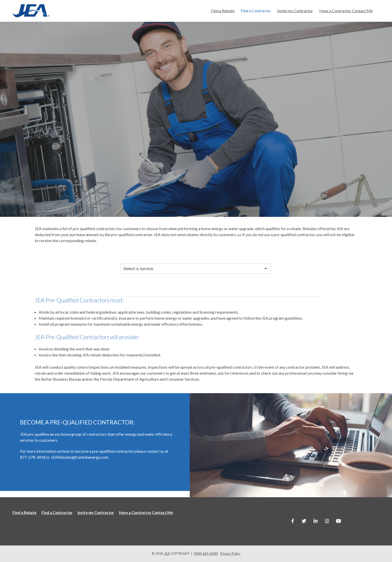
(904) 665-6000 (206, 553)
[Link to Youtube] (338, 521)
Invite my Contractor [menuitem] (295, 11)
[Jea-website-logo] (31, 11)
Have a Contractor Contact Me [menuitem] (346, 11)
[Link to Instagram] (327, 521)
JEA (167, 553)
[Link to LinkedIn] (315, 521)
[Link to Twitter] (304, 521)
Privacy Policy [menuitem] (230, 553)
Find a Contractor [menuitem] (256, 11)
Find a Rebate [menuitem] (223, 11)
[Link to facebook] (292, 521)
